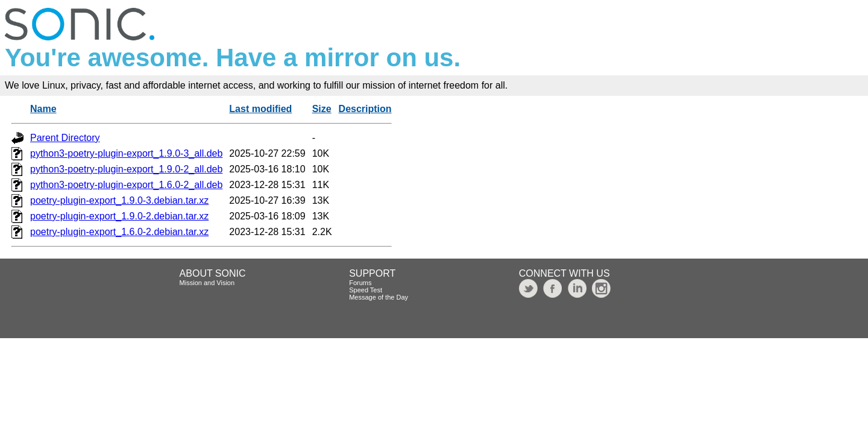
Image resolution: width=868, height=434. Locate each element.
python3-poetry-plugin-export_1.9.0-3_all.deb (126, 153)
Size (322, 109)
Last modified (260, 109)
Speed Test (366, 290)
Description (365, 109)
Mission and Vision (207, 283)
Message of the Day (379, 297)
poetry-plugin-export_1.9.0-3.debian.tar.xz (119, 200)
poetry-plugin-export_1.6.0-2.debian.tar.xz (119, 232)
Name (43, 109)
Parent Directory (65, 138)
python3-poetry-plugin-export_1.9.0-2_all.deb (126, 169)
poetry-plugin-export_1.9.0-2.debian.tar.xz (119, 216)
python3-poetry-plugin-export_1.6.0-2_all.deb (126, 185)
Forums (360, 283)
